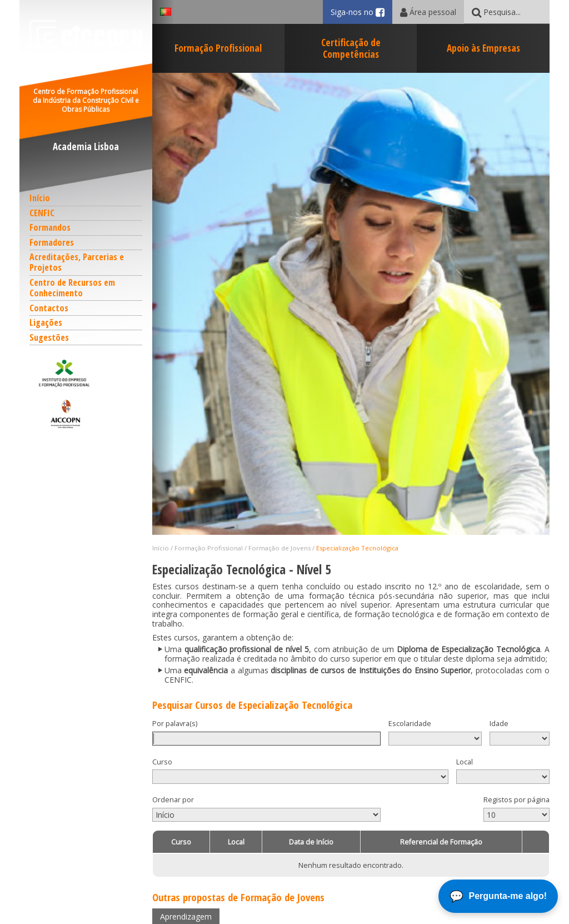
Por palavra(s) (175, 724)
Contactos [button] (49, 308)
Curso (162, 762)
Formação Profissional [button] (218, 48)
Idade (499, 724)
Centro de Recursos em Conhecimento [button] (72, 288)
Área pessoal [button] (428, 12)
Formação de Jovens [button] (279, 548)
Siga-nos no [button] (361, 12)
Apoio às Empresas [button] (483, 48)
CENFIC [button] (42, 213)
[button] (86, 373)
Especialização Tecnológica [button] (357, 548)
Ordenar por (173, 800)
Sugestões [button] (49, 337)
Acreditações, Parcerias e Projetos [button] (77, 262)
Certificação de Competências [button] (351, 48)
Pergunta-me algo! (508, 896)
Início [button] (40, 198)
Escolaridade (410, 724)
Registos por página (516, 800)
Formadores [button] (52, 242)
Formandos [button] (50, 227)
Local (465, 762)
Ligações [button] (46, 322)
